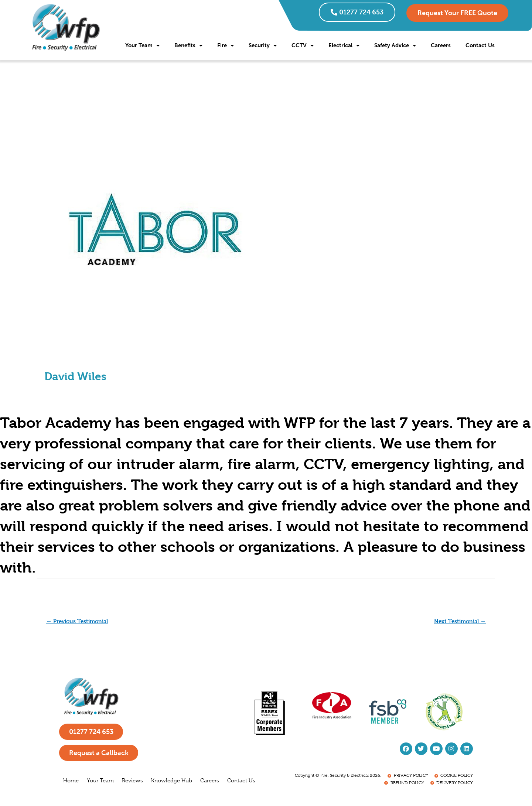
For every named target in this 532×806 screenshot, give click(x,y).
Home (71, 782)
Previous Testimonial (80, 621)
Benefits (188, 46)
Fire (226, 46)
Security (263, 46)
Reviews (132, 782)
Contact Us (480, 45)
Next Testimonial (458, 621)
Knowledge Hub (172, 782)
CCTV (303, 46)
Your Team (142, 46)
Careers (441, 45)
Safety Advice (395, 46)
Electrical (344, 46)
